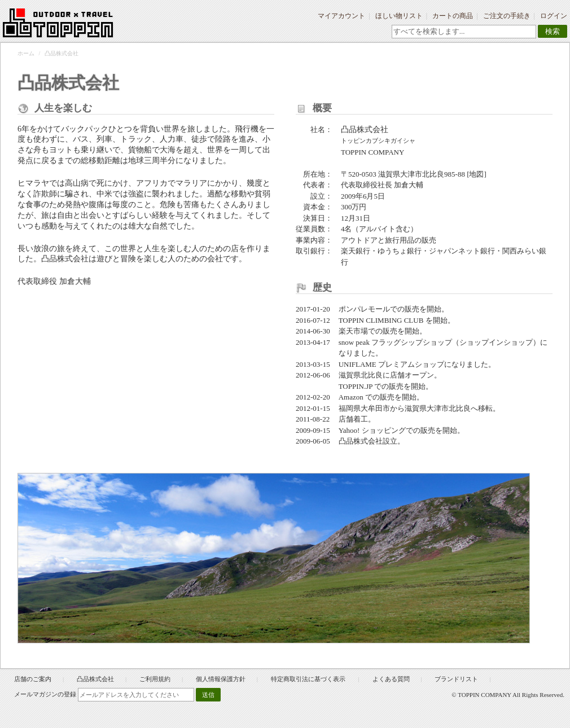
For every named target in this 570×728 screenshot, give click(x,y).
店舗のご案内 (33, 679)
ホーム (26, 53)
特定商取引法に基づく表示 (309, 679)
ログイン (554, 16)
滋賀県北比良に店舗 (372, 375)
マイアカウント (341, 16)
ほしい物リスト (399, 16)
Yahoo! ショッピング (372, 430)
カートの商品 (453, 16)
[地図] (477, 174)
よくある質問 (391, 679)
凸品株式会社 (95, 679)
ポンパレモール (364, 309)
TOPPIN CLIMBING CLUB (381, 320)
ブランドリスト (456, 679)
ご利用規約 (155, 679)
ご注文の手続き (507, 16)
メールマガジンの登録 (45, 694)
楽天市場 (353, 331)
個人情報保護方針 (221, 679)
